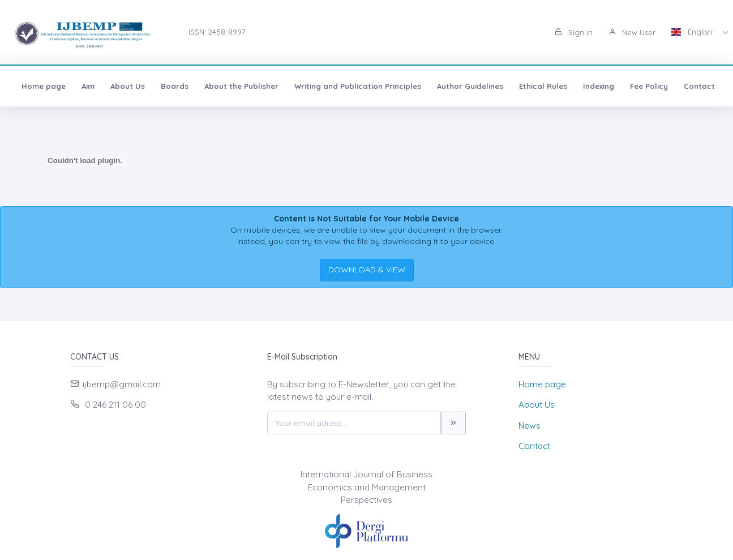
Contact (699, 86)
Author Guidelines (470, 86)
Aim (88, 86)
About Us (128, 86)
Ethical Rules (543, 86)
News (530, 426)
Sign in (574, 32)
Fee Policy (649, 86)
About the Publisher (241, 86)
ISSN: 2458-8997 (217, 32)
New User (632, 32)
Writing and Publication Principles (358, 86)
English (693, 32)
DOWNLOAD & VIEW (367, 270)
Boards (175, 86)
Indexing (599, 86)
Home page (44, 86)
